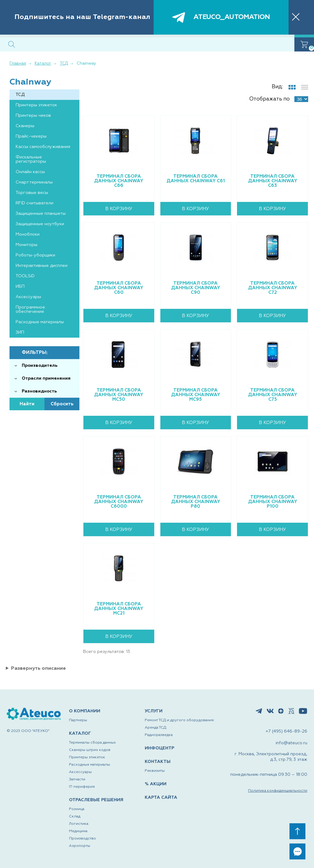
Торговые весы (32, 193)
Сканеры (25, 126)
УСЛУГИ (154, 711)
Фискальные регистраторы (31, 159)
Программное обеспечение (30, 309)
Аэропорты (80, 846)
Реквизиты (155, 771)
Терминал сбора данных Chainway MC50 (119, 395)
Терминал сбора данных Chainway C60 (119, 288)
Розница (77, 809)
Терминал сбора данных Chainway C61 (196, 179)
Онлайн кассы (30, 172)
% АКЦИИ (156, 784)
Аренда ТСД (155, 728)
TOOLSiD (25, 276)
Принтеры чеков (33, 116)
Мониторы (27, 245)
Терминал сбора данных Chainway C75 (273, 395)
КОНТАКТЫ (158, 762)
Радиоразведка (159, 735)
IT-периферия (82, 787)
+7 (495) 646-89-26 (286, 731)
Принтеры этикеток (36, 105)
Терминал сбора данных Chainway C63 (273, 181)
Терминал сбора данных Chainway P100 (273, 502)
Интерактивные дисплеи (42, 266)
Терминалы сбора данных (92, 743)
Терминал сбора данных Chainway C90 (196, 288)
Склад (75, 817)
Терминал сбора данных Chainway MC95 (196, 395)
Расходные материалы (40, 322)
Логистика (79, 824)
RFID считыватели (34, 203)
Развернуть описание (38, 669)
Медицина (78, 831)
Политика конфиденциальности (278, 791)
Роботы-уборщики (35, 255)
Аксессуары (28, 297)
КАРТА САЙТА (161, 798)
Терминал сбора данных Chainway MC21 (119, 609)
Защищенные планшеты (41, 214)
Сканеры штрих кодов (90, 750)
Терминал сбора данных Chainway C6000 (119, 502)
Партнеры (78, 720)
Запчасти (77, 779)
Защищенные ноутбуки (40, 224)
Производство (82, 839)
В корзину (119, 209)
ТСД (20, 95)
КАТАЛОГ (80, 733)
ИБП (20, 286)
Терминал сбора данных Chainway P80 (196, 502)
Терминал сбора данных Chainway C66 (119, 181)
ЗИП (20, 332)
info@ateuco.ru (291, 743)
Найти (27, 404)
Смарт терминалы (34, 182)
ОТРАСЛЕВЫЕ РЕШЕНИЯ (96, 800)
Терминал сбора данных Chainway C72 (273, 288)
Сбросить (62, 404)
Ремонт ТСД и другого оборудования (179, 720)
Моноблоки (28, 234)
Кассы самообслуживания (43, 147)
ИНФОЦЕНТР (159, 748)
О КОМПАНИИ (85, 711)
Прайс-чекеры (31, 136)
